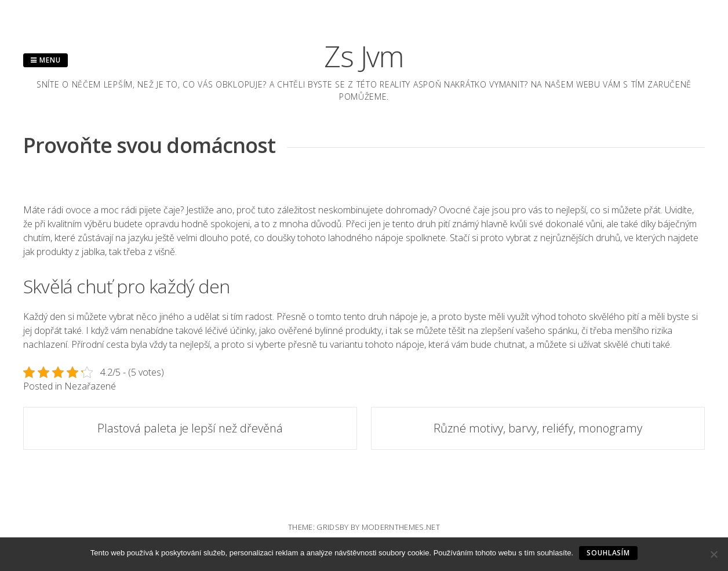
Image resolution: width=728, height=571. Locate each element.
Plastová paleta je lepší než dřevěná (190, 428)
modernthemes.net (401, 527)
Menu (45, 60)
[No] (714, 554)
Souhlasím (608, 553)
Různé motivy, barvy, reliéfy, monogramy (538, 428)
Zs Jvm (364, 56)
